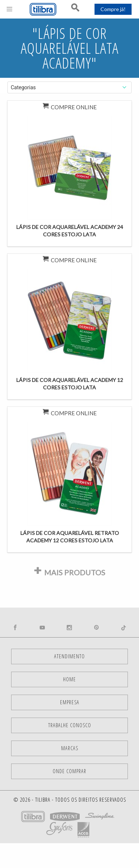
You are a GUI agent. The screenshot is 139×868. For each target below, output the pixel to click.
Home (69, 679)
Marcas (70, 748)
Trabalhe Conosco (70, 725)
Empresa (70, 702)
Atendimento (69, 656)
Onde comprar (69, 771)
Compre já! (113, 9)
